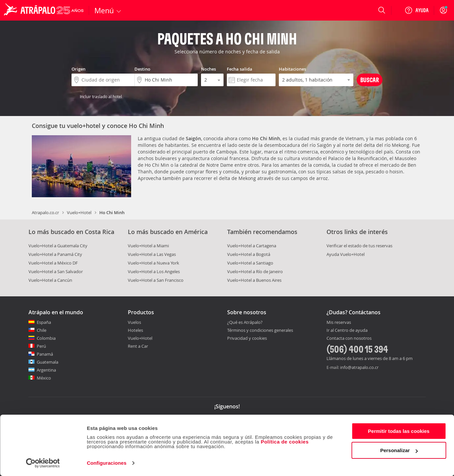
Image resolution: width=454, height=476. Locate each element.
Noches (208, 69)
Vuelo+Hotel (79, 212)
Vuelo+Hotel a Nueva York (153, 263)
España (44, 322)
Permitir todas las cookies (399, 431)
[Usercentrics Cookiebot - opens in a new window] (43, 463)
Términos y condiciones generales (260, 330)
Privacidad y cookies (247, 338)
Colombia (46, 338)
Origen (78, 69)
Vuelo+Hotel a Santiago (250, 263)
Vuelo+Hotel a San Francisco (156, 280)
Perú (41, 346)
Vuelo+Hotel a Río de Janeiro (255, 271)
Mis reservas (339, 323)
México (44, 378)
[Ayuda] (417, 10)
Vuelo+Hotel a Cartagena (252, 246)
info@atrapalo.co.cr (359, 367)
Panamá (45, 354)
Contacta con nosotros (349, 338)
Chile (42, 330)
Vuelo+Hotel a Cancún (50, 280)
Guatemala (48, 362)
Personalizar (399, 450)
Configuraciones (107, 463)
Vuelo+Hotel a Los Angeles (154, 271)
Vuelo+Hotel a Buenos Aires (254, 280)
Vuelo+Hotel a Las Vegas (152, 254)
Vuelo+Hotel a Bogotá (249, 254)
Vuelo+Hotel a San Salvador (56, 271)
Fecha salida (240, 69)
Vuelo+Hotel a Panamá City (55, 254)
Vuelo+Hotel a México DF (53, 263)
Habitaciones (292, 69)
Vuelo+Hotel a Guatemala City (58, 246)
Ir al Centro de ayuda (347, 330)
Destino (142, 69)
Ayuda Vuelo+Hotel (346, 254)
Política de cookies (285, 442)
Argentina (46, 370)
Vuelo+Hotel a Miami (148, 246)
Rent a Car (138, 346)
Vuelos (134, 322)
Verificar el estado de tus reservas (359, 246)
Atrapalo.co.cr (45, 212)
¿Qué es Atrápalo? (245, 322)
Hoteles (135, 330)
